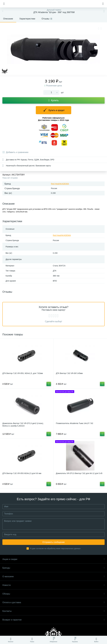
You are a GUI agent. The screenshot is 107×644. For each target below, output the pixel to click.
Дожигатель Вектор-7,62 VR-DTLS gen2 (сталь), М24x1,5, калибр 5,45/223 (23, 425)
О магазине (53, 576)
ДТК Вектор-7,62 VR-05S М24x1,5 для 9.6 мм (22, 473)
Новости (53, 585)
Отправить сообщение (53, 542)
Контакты (53, 611)
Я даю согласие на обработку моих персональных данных (55, 548)
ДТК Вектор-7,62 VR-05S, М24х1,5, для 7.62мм (23, 373)
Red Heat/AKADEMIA (60, 184)
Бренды (53, 568)
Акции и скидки (53, 559)
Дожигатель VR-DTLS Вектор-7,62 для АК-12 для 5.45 (79, 473)
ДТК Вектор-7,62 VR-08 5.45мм (69, 373)
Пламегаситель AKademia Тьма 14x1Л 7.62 (74, 423)
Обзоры (53, 594)
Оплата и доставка (53, 602)
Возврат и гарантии (53, 620)
